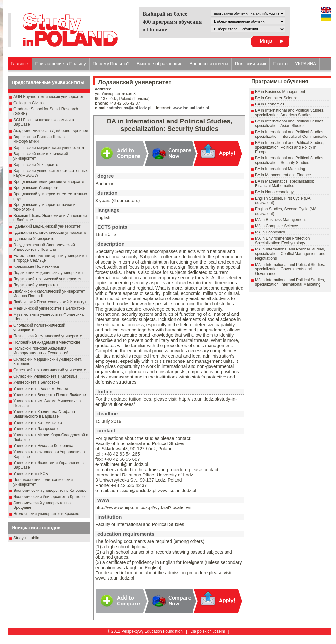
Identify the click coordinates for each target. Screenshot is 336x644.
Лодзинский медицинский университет (48, 273)
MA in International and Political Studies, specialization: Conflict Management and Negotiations (290, 254)
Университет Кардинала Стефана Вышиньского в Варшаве (44, 414)
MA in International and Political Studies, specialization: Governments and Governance (290, 269)
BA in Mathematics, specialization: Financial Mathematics (285, 184)
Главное (20, 64)
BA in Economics (270, 104)
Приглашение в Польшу (61, 64)
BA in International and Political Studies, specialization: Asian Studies (290, 123)
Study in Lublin (26, 538)
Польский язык (251, 64)
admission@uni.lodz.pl (130, 108)
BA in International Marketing (280, 169)
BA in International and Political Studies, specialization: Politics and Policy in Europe (290, 147)
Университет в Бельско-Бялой (41, 389)
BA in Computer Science (276, 98)
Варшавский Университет (37, 165)
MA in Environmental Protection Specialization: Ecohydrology (282, 241)
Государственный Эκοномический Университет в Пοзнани (44, 247)
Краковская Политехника (36, 266)
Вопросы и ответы (209, 64)
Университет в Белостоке (36, 382)
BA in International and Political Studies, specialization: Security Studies (290, 160)
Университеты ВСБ (31, 474)
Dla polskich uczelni (207, 631)
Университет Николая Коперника (43, 446)
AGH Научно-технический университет (49, 97)
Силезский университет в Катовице (45, 376)
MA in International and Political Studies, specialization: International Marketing (290, 282)
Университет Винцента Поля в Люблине (50, 395)
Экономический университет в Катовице (50, 491)
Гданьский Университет (35, 239)
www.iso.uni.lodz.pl (191, 108)
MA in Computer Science (277, 226)
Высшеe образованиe (160, 64)
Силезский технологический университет (51, 370)
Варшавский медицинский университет (49, 148)
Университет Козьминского (38, 423)
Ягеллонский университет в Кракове (46, 514)
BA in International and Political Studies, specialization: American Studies (290, 113)
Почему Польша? (111, 64)
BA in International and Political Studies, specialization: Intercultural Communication (292, 134)
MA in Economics (270, 232)
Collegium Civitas (29, 103)
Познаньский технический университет (49, 336)
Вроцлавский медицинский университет (50, 182)
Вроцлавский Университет (37, 188)
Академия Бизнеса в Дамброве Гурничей (51, 131)
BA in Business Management (280, 92)
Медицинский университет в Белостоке (49, 308)
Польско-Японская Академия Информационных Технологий (41, 351)
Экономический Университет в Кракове (49, 497)
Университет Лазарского (35, 429)
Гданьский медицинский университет (47, 226)
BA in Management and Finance (283, 175)
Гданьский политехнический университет (51, 233)
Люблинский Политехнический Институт (50, 302)
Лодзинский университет (36, 285)
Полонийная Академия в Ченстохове (47, 342)
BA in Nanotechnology (274, 192)
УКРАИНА (306, 64)
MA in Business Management (280, 220)
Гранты (281, 64)
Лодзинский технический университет (48, 279)
